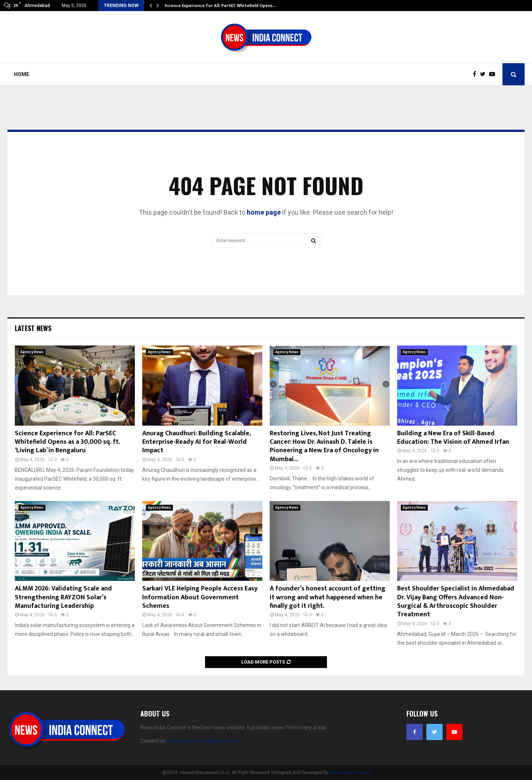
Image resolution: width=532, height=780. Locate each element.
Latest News (33, 328)
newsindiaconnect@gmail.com (204, 741)
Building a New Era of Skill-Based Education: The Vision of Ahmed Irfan (453, 438)
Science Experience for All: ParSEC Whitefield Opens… (220, 6)
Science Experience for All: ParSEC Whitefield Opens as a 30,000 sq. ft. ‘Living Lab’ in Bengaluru (67, 442)
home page (264, 212)
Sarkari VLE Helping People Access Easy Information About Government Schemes (200, 597)
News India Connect (350, 773)
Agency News (32, 352)
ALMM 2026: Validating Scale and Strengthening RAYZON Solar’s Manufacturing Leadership (63, 597)
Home (22, 74)
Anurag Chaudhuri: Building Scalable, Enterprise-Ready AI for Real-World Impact (196, 442)
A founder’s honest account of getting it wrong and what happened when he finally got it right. (328, 597)
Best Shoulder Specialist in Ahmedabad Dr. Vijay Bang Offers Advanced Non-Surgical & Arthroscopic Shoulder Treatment (456, 602)
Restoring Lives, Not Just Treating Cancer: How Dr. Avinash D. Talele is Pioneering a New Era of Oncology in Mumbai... (324, 446)
